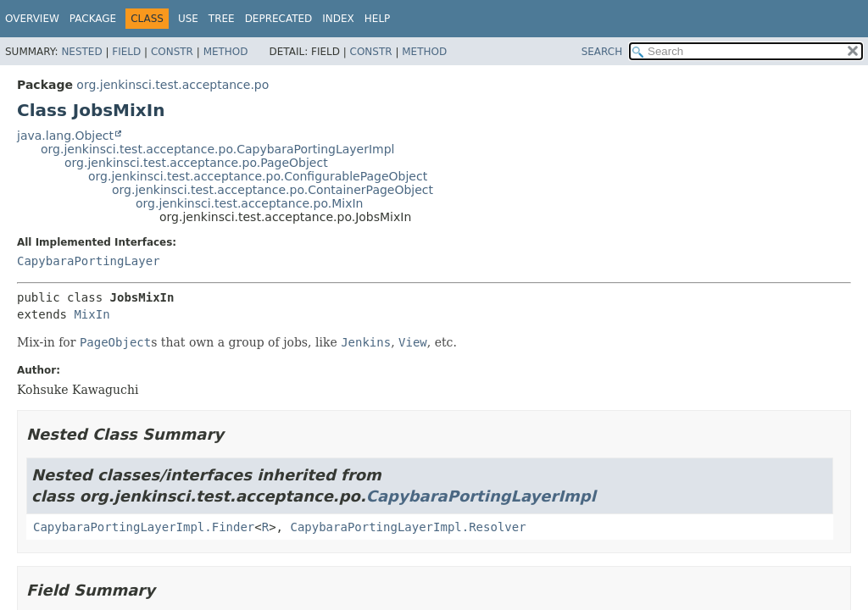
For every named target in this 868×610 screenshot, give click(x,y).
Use (188, 19)
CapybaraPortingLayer (89, 261)
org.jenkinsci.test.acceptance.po (172, 85)
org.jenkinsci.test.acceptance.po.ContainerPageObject (273, 190)
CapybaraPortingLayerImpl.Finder (144, 527)
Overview (32, 19)
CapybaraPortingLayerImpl (481, 496)
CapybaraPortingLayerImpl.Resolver (408, 527)
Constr (172, 52)
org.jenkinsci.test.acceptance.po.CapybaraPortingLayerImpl (217, 149)
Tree (222, 19)
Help (378, 19)
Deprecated (279, 19)
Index (338, 19)
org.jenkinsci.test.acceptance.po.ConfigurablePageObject (258, 176)
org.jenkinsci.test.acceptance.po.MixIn (249, 203)
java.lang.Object (65, 136)
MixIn (92, 314)
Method (226, 52)
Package (93, 19)
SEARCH (602, 52)
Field (126, 52)
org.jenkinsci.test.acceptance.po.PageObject (196, 163)
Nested (81, 52)
